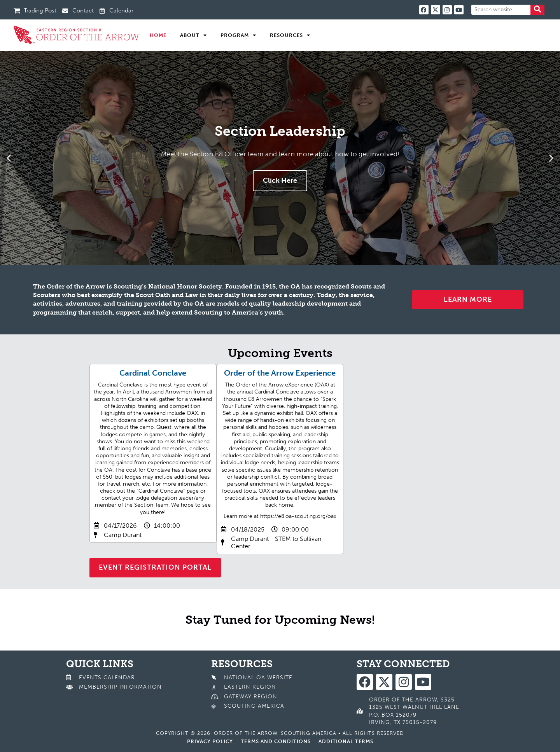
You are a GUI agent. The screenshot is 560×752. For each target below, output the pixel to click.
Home (158, 35)
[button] (9, 158)
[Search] (537, 10)
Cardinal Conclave (153, 373)
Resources (290, 35)
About (193, 35)
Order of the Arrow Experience (280, 373)
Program (238, 35)
